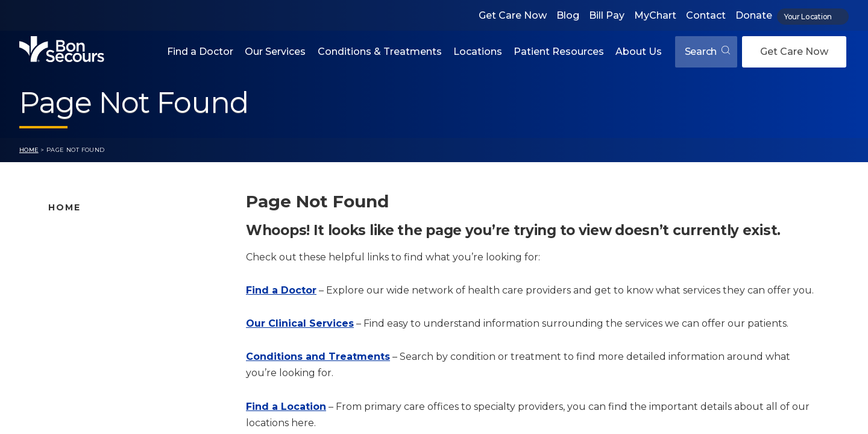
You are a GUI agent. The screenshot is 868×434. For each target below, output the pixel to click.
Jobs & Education (87, 348)
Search (707, 52)
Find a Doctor (200, 52)
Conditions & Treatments (380, 52)
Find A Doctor (79, 234)
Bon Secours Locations (100, 272)
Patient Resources (559, 52)
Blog (568, 15)
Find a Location (286, 407)
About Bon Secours (91, 366)
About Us (639, 52)
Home (29, 150)
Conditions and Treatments (110, 310)
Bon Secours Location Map (109, 253)
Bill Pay (607, 15)
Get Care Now (513, 15)
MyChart (655, 15)
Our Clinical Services (300, 323)
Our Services (275, 52)
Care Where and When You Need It (126, 386)
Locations (478, 52)
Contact (706, 15)
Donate (754, 15)
